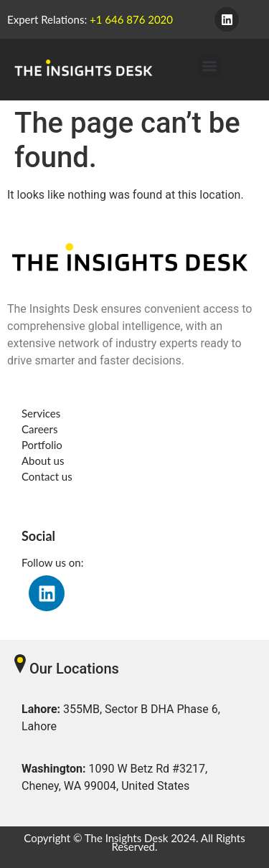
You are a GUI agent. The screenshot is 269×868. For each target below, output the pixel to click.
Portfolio (42, 445)
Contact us (47, 476)
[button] (210, 66)
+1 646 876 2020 (131, 19)
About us (43, 461)
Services (41, 413)
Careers (39, 429)
